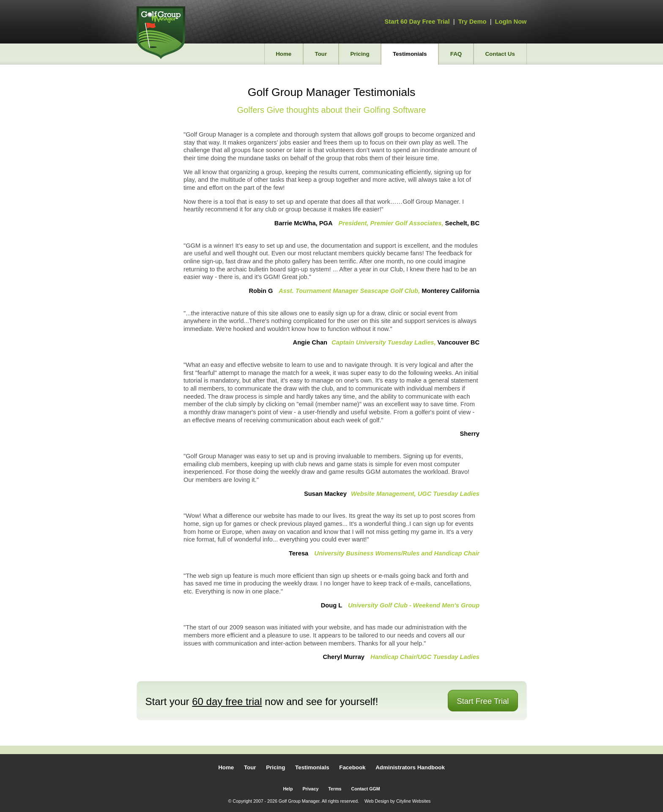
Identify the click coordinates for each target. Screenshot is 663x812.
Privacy (310, 789)
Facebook (352, 767)
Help (288, 789)
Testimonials (410, 54)
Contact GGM (366, 789)
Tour (321, 54)
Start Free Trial (483, 701)
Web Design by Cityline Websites (398, 801)
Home (284, 54)
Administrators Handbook (410, 767)
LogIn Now (511, 22)
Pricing (360, 54)
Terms (335, 789)
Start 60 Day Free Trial (417, 22)
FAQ (456, 54)
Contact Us (500, 54)
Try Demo (473, 22)
